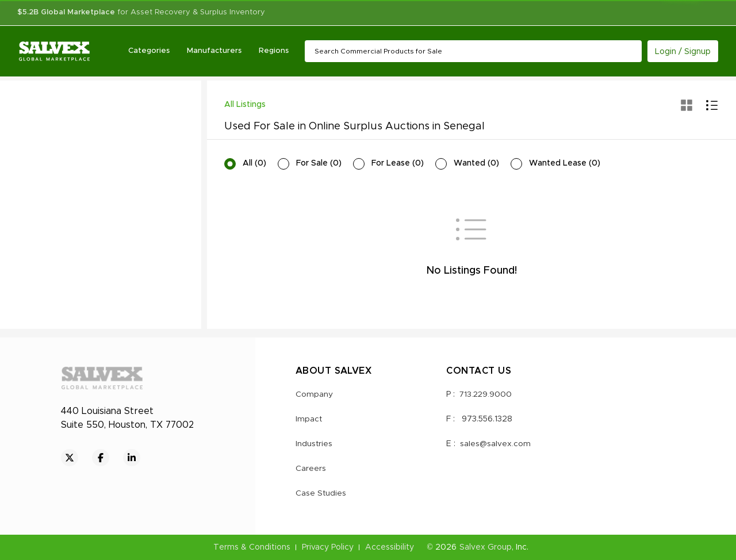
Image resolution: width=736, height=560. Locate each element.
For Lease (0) (398, 163)
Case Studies (321, 493)
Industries (314, 444)
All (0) (254, 163)
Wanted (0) (476, 163)
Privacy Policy (328, 547)
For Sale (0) (319, 163)
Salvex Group (486, 547)
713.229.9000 (486, 394)
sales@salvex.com (495, 444)
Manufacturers (215, 51)
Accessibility (390, 547)
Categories (149, 51)
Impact (309, 419)
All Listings (245, 105)
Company (314, 394)
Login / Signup (683, 52)
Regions (274, 51)
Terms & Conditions (252, 547)
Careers (311, 469)
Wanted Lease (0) (565, 163)
